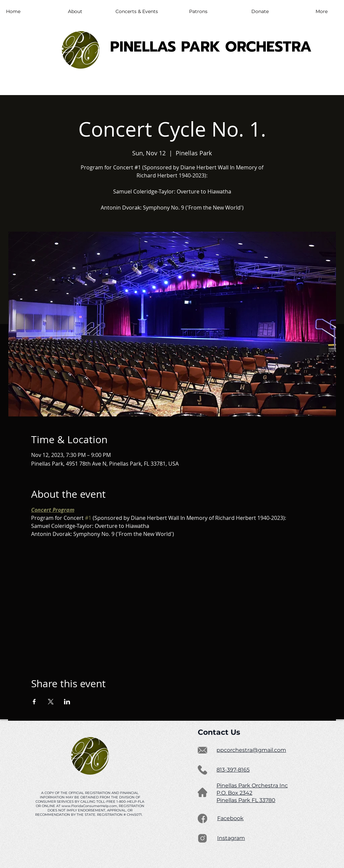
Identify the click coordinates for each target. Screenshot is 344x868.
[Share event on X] (51, 702)
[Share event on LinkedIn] (67, 702)
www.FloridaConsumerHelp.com (89, 806)
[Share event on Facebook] (34, 702)
